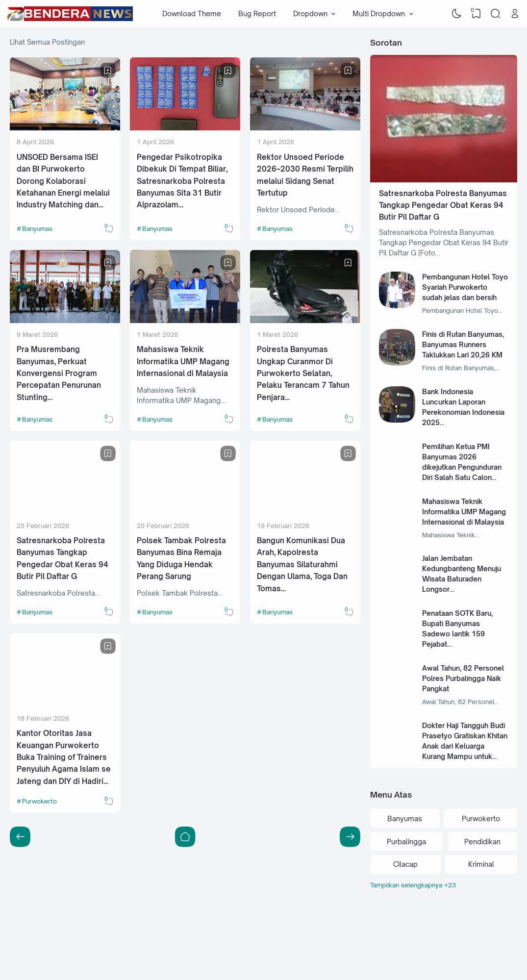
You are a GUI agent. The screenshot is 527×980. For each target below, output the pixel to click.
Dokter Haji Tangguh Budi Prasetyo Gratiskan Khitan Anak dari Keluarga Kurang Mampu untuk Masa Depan (465, 746)
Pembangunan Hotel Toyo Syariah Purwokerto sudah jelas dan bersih (465, 287)
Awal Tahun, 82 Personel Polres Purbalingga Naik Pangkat (463, 678)
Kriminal (481, 864)
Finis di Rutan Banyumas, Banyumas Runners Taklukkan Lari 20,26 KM (463, 344)
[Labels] (444, 885)
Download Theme (192, 13)
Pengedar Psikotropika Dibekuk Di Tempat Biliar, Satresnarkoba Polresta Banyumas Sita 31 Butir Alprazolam (182, 181)
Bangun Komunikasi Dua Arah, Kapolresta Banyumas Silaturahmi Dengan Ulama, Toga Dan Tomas (302, 565)
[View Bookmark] (476, 14)
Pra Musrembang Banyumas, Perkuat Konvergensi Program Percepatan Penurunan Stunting (59, 373)
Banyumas (37, 228)
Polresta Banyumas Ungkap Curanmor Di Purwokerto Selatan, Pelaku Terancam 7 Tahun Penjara (303, 373)
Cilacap (405, 864)
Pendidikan (482, 842)
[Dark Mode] (457, 14)
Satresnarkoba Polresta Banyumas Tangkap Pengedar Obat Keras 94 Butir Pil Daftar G (443, 205)
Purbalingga (406, 842)
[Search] (496, 14)
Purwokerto (39, 801)
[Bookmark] (108, 71)
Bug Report (257, 13)
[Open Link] (515, 14)
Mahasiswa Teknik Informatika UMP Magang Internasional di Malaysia (183, 361)
